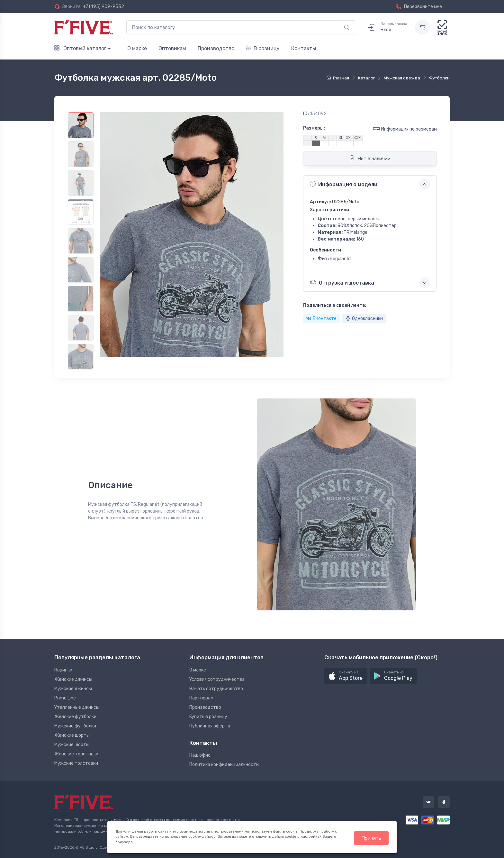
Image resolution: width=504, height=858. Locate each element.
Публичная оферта (210, 726)
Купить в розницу (208, 717)
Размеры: (314, 128)
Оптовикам (172, 48)
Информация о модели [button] (344, 184)
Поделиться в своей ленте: (335, 305)
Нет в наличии (370, 158)
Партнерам (201, 698)
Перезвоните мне (419, 7)
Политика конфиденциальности (224, 765)
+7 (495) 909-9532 (104, 7)
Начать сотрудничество (216, 689)
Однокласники (364, 319)
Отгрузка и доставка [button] (342, 282)
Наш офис (200, 755)
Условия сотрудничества (217, 679)
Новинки (63, 670)
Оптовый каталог (80, 48)
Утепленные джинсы (77, 707)
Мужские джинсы (73, 689)
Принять (371, 838)
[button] (346, 676)
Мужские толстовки (76, 763)
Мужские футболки (75, 726)
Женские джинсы (73, 679)
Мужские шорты (72, 745)
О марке (137, 48)
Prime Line (65, 698)
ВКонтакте (321, 319)
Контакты (304, 48)
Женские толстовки (76, 754)
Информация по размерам (405, 129)
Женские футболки (75, 717)
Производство (216, 48)
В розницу (263, 48)
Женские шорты (72, 735)
